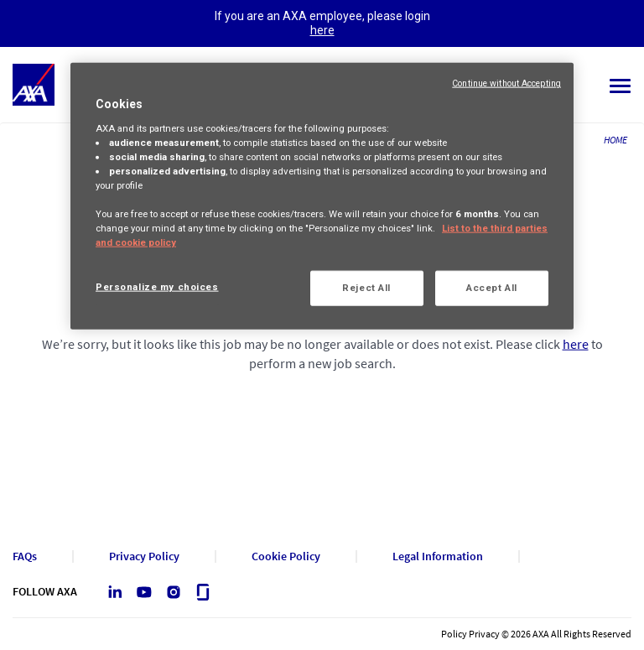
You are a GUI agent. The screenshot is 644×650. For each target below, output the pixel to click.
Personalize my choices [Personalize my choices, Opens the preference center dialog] (157, 287)
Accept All (492, 288)
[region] (322, 196)
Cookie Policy (286, 556)
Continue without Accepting (506, 83)
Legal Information (438, 556)
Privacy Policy (144, 556)
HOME (615, 140)
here (322, 30)
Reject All (366, 288)
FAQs (25, 556)
